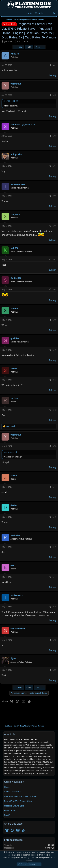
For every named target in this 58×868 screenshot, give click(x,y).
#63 (55, 136)
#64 (55, 166)
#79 (55, 640)
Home (7, 787)
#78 (55, 607)
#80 (55, 670)
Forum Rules (10, 810)
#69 (55, 320)
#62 (55, 95)
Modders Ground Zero (14, 806)
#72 (55, 410)
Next (40, 47)
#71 (55, 380)
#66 (55, 226)
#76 (55, 547)
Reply (54, 75)
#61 (55, 65)
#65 (55, 196)
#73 (55, 446)
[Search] (54, 13)
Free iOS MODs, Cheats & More (19, 801)
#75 (55, 517)
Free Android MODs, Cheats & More (20, 796)
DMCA (7, 815)
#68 (55, 290)
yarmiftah (8, 42)
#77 (55, 577)
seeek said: (9, 452)
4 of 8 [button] (29, 47)
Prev (18, 47)
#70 (55, 350)
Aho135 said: (9, 101)
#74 (55, 487)
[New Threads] (48, 13)
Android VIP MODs (13, 792)
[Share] (50, 65)
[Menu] (4, 13)
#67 (55, 259)
